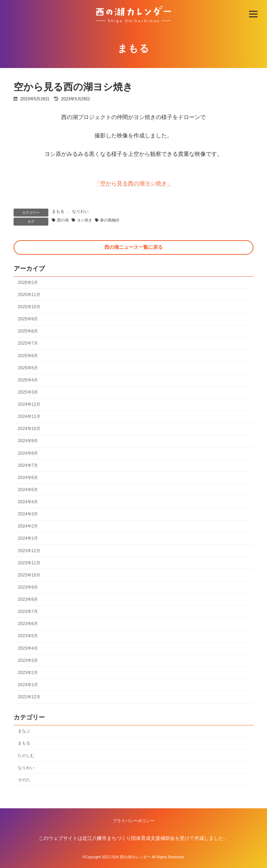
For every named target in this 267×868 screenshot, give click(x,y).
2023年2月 (28, 673)
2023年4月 (28, 648)
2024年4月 (28, 502)
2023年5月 (28, 636)
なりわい (26, 768)
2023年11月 (29, 563)
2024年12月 (29, 404)
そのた (24, 780)
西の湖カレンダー (135, 857)
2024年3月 (28, 514)
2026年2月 (28, 283)
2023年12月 (29, 551)
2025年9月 (28, 319)
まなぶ (24, 731)
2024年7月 (28, 465)
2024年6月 (28, 478)
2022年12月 (29, 697)
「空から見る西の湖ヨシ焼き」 (133, 183)
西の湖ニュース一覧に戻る (133, 247)
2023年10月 (29, 575)
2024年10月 (29, 429)
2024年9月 (28, 441)
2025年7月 (28, 344)
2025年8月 (28, 331)
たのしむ (26, 756)
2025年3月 (28, 392)
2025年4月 (28, 380)
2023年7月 (28, 612)
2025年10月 (29, 307)
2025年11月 (29, 295)
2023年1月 (28, 685)
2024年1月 (28, 539)
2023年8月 (28, 599)
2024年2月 (28, 526)
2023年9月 (28, 587)
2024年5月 (28, 490)
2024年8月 (28, 453)
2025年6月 (28, 356)
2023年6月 (28, 624)
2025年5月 (28, 368)
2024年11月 (29, 416)
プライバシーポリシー (133, 821)
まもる (24, 743)
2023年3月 (28, 660)
